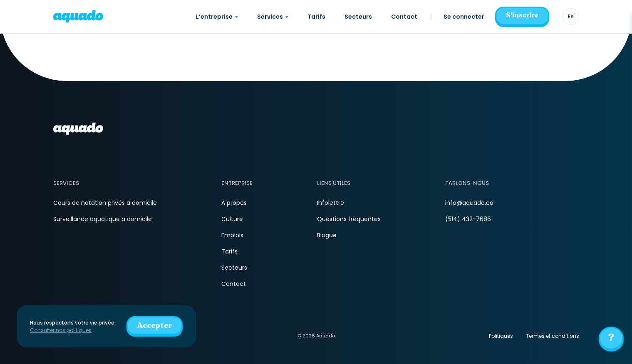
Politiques (501, 336)
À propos (234, 203)
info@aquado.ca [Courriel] (469, 203)
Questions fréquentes (349, 219)
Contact (234, 284)
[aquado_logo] (78, 16)
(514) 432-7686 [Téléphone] (468, 219)
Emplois (232, 235)
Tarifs (229, 251)
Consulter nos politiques (61, 330)
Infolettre (331, 203)
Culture (232, 219)
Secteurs (234, 268)
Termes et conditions (553, 336)
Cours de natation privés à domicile (105, 203)
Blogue (327, 235)
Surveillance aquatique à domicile (103, 219)
